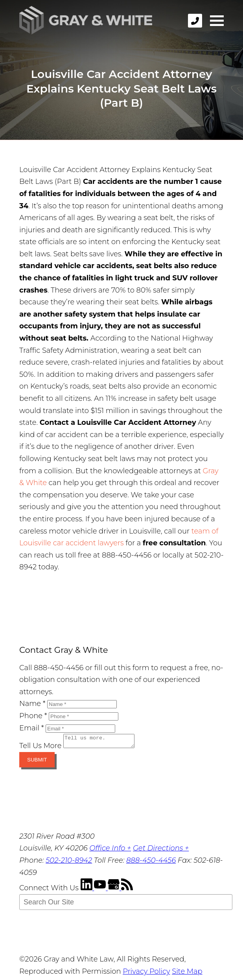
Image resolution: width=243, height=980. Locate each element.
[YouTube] (101, 890)
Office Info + (110, 850)
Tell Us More (40, 748)
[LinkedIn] (87, 890)
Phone (33, 716)
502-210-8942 (69, 863)
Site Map (187, 974)
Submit (37, 762)
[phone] (195, 21)
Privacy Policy (146, 974)
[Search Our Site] (126, 904)
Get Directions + (161, 850)
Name (32, 704)
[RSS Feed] (127, 890)
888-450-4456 (151, 863)
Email (31, 728)
